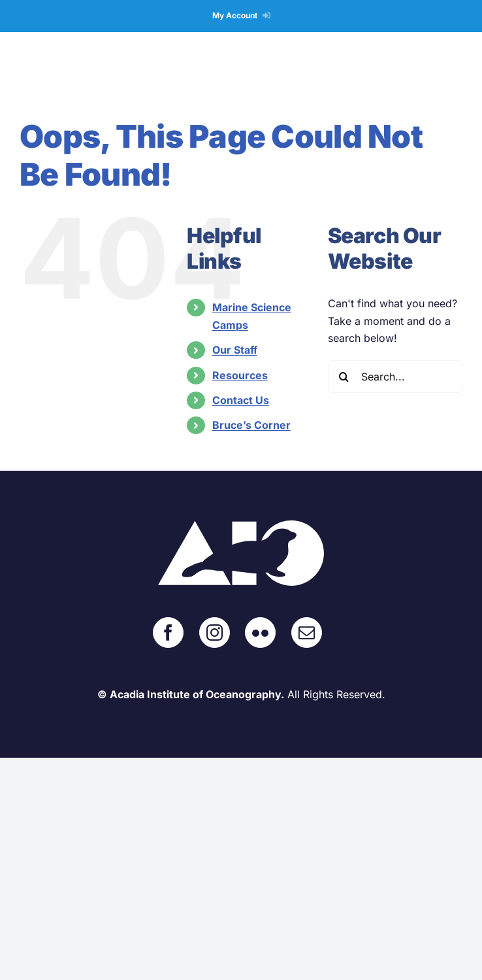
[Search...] (395, 377)
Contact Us (241, 400)
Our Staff (235, 350)
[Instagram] (215, 633)
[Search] (344, 377)
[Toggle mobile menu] (456, 70)
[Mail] (307, 633)
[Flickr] (260, 633)
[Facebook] (168, 633)
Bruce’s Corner (251, 425)
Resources (240, 375)
